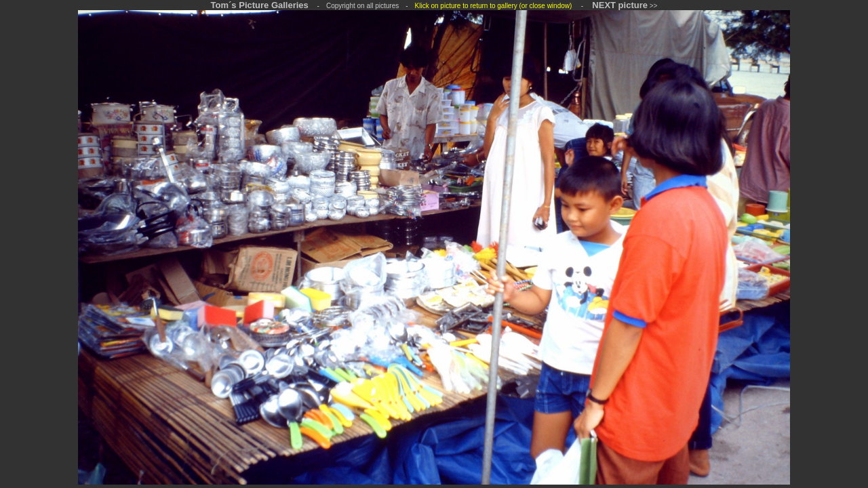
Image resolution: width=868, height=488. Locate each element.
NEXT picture (620, 5)
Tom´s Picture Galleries (260, 5)
